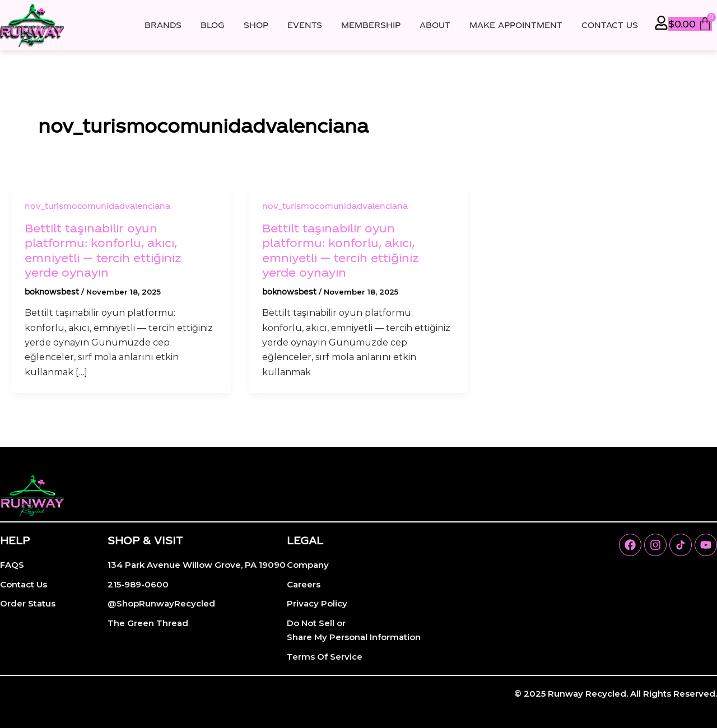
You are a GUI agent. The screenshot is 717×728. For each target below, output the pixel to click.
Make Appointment (516, 25)
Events (305, 25)
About (435, 25)
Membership (371, 25)
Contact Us (610, 25)
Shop (256, 25)
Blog (213, 25)
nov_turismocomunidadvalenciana (97, 206)
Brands (163, 25)
